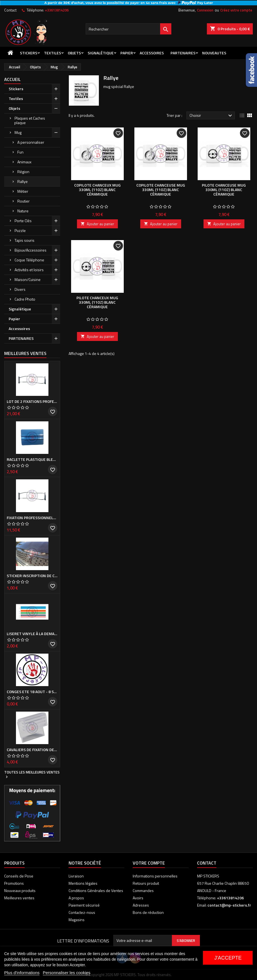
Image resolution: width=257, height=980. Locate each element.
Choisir (212, 116)
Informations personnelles (155, 876)
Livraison (76, 876)
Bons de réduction (148, 912)
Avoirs (138, 898)
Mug (18, 132)
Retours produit (146, 883)
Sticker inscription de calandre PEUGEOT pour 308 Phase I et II (32, 576)
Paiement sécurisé (84, 905)
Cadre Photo (25, 299)
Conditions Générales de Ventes (96, 890)
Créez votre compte (236, 10)
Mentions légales (83, 883)
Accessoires (152, 53)
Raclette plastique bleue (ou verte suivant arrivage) (32, 459)
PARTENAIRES (183, 53)
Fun (20, 152)
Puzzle (20, 230)
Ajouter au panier (97, 224)
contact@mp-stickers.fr (229, 905)
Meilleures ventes (19, 898)
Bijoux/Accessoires (31, 250)
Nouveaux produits (20, 890)
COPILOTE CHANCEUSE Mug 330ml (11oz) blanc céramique (161, 190)
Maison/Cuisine (28, 279)
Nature (23, 211)
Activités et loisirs (29, 270)
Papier (127, 53)
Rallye (23, 181)
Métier (23, 191)
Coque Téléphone (29, 260)
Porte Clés (23, 221)
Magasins (77, 920)
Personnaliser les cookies (67, 973)
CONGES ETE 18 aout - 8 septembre (32, 692)
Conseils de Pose (19, 876)
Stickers (29, 53)
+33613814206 (57, 10)
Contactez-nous (82, 912)
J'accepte (228, 958)
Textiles (52, 53)
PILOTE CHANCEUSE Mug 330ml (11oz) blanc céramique (224, 190)
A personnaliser (31, 142)
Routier (24, 201)
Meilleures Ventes (25, 353)
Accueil (12, 79)
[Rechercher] (128, 29)
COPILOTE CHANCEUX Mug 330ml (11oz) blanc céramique (97, 190)
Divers (20, 289)
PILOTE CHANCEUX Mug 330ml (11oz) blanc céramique (97, 302)
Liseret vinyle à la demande (32, 634)
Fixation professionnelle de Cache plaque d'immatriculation (32, 518)
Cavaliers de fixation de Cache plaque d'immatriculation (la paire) (32, 750)
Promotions (14, 883)
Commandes (143, 890)
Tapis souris (24, 240)
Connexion (205, 10)
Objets (74, 53)
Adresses (141, 905)
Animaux (24, 162)
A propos (76, 898)
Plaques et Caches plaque (30, 120)
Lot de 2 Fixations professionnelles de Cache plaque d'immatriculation (32, 401)
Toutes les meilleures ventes (32, 775)
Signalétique (101, 53)
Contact (10, 10)
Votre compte (149, 863)
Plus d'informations (22, 973)
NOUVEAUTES (214, 53)
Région (23, 172)
